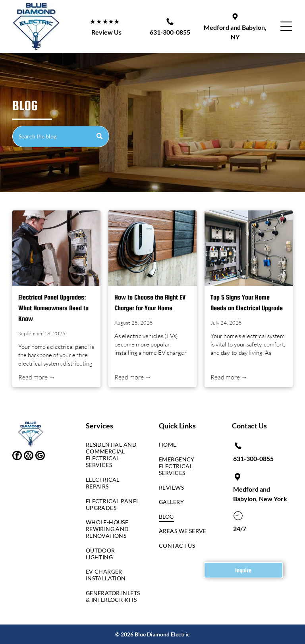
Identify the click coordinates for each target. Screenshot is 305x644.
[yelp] (29, 456)
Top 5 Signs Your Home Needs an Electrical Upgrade (247, 303)
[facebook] (17, 456)
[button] (286, 26)
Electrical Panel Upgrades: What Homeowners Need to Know (53, 308)
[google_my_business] (40, 456)
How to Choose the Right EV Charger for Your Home (150, 303)
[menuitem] (113, 457)
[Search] (61, 136)
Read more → (37, 377)
